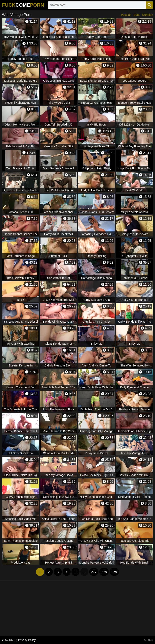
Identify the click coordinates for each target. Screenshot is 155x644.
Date (137, 15)
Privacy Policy (27, 640)
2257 (5, 640)
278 (104, 572)
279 (114, 572)
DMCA (13, 640)
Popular (126, 15)
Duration (148, 15)
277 (94, 572)
